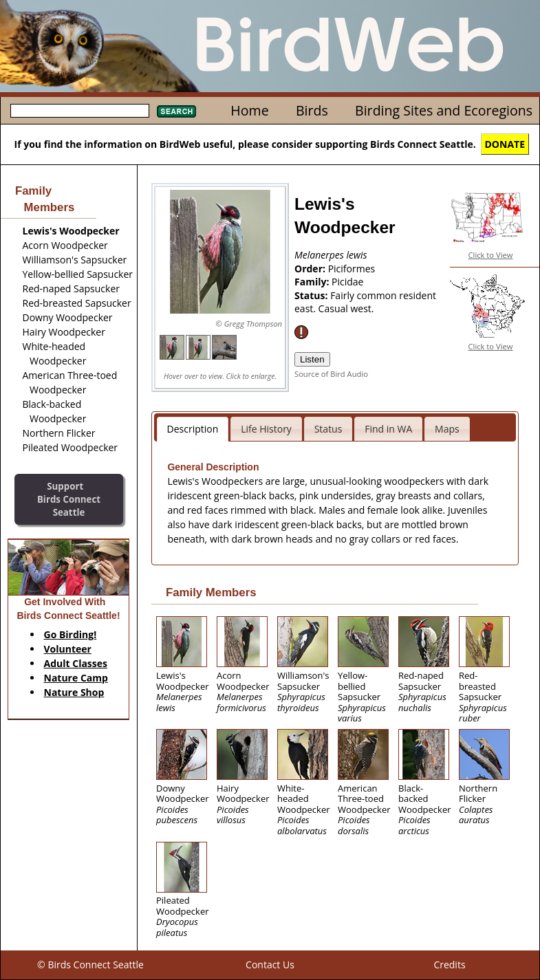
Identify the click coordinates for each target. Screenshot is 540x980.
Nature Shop (74, 692)
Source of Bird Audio (331, 374)
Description (193, 429)
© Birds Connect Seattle (90, 965)
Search (176, 111)
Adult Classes (76, 663)
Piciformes (352, 269)
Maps (447, 429)
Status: (312, 295)
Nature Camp (76, 678)
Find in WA (388, 429)
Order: (311, 269)
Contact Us (270, 965)
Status (328, 429)
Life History (266, 429)
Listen (312, 359)
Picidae (347, 282)
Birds (312, 110)
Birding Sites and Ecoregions (444, 110)
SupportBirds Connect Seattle (69, 499)
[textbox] (80, 111)
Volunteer (68, 649)
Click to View (491, 255)
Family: (313, 282)
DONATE (505, 144)
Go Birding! (71, 634)
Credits (449, 965)
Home (249, 110)
